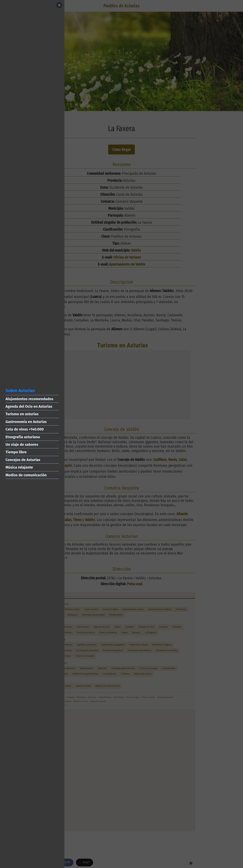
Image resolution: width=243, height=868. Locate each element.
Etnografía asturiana (23, 437)
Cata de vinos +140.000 (25, 429)
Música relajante (19, 467)
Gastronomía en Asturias (26, 422)
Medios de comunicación (26, 475)
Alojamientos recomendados (29, 399)
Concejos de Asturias (23, 460)
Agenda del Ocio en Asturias (29, 406)
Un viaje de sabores (22, 444)
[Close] (59, 5)
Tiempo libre (16, 452)
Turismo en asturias (22, 414)
